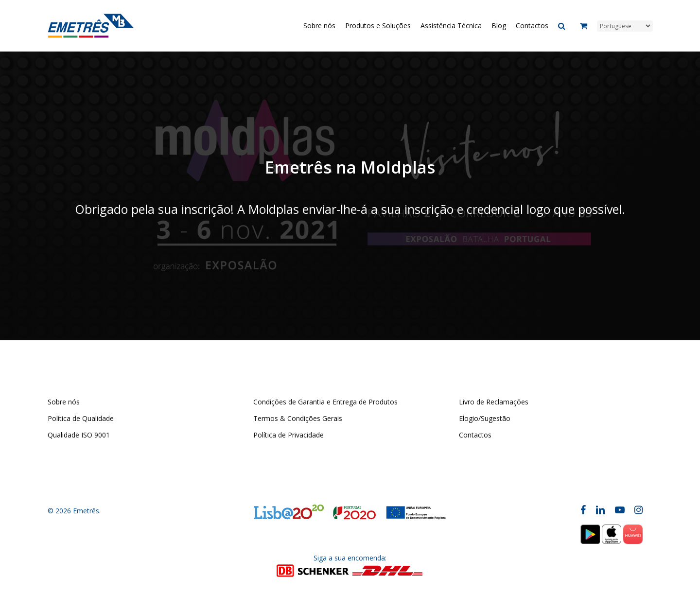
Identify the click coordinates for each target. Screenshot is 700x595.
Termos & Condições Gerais (298, 418)
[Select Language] (625, 26)
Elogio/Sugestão (485, 418)
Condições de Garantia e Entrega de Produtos (325, 402)
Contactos (475, 435)
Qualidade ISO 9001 (79, 435)
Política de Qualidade (81, 418)
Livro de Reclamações (494, 402)
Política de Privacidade (289, 435)
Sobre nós (64, 402)
